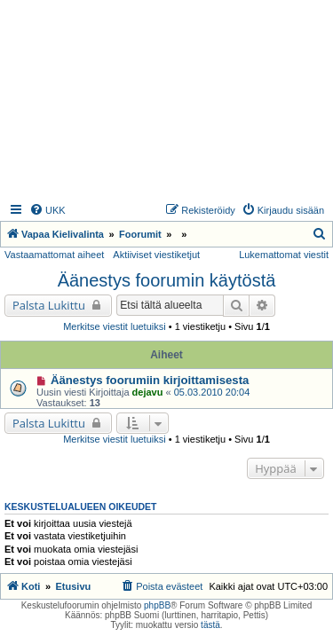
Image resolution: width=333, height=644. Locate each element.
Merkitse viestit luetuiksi (115, 326)
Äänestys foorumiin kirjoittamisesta (150, 380)
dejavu (148, 392)
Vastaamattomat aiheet (54, 255)
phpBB (157, 605)
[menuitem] (48, 210)
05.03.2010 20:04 (212, 392)
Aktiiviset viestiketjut (156, 255)
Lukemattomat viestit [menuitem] (284, 255)
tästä (210, 625)
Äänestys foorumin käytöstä (167, 280)
